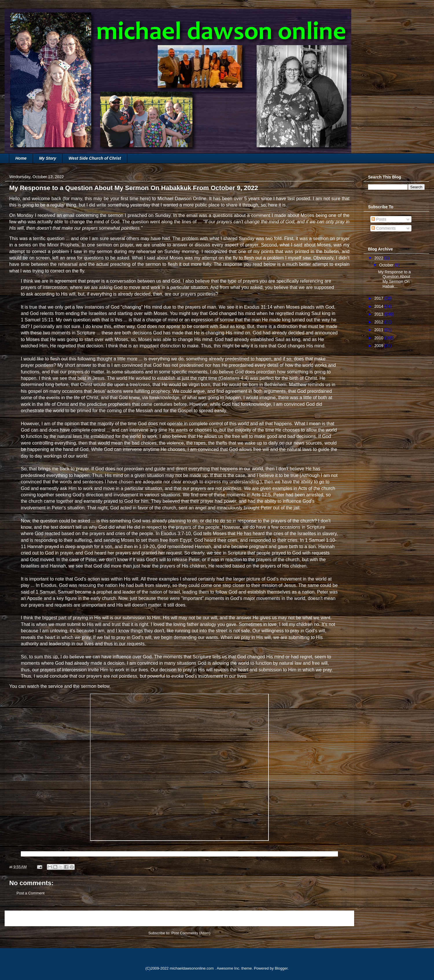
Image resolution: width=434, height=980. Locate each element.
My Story (48, 158)
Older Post (339, 918)
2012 (379, 322)
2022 (379, 258)
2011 (379, 330)
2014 (379, 306)
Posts (379, 219)
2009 (379, 346)
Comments (384, 228)
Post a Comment (31, 893)
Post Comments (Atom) (191, 933)
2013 (379, 314)
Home (21, 158)
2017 (379, 298)
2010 (379, 338)
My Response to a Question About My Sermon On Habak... (395, 279)
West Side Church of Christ (95, 158)
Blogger (281, 968)
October (387, 265)
